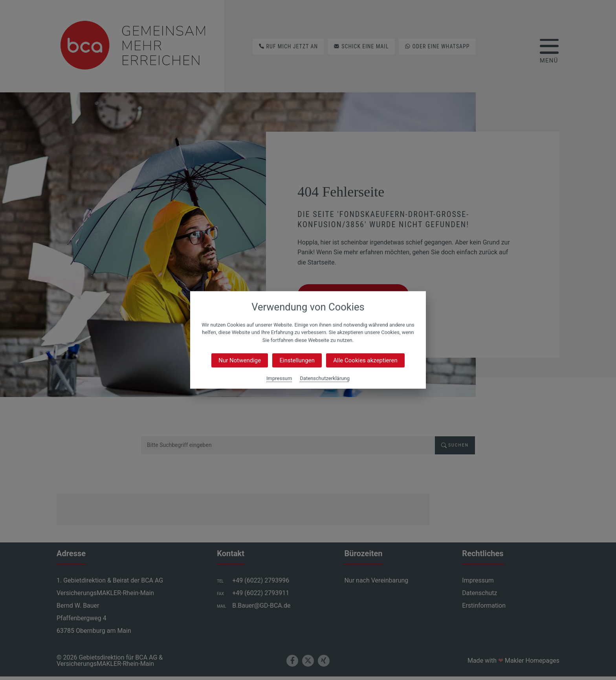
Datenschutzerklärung (325, 378)
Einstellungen (297, 360)
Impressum (279, 378)
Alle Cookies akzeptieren (365, 360)
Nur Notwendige (240, 360)
